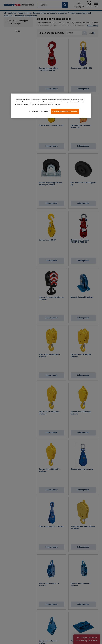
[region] (51, 106)
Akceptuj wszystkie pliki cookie (65, 111)
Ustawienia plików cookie (39, 111)
